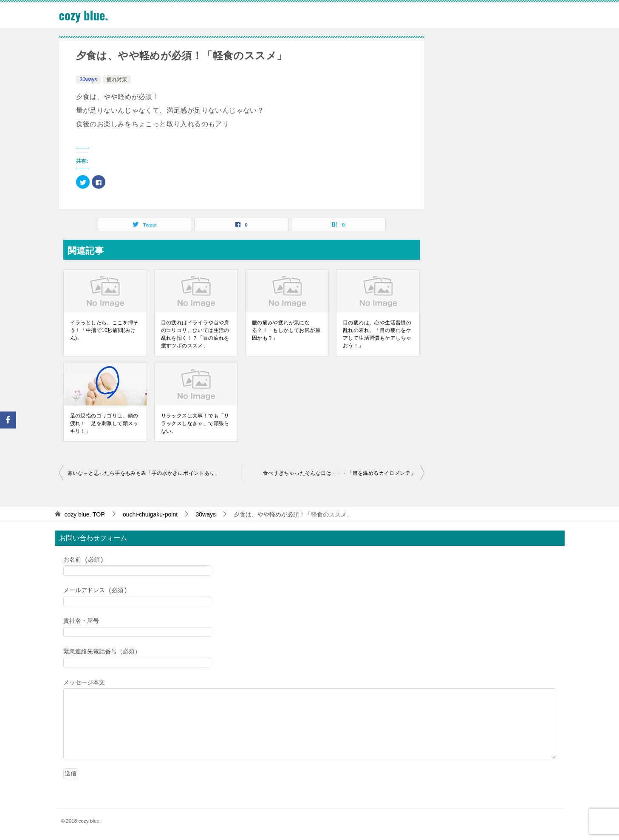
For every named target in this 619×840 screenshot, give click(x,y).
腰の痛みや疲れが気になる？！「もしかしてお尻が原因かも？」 (286, 330)
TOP (84, 514)
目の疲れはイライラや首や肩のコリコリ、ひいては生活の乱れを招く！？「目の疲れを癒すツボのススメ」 (195, 334)
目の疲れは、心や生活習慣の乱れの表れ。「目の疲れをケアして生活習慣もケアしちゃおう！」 (377, 334)
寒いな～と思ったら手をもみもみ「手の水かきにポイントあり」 (144, 473)
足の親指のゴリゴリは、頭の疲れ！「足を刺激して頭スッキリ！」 (104, 423)
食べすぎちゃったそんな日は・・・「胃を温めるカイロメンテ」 (339, 473)
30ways (89, 79)
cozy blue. (85, 15)
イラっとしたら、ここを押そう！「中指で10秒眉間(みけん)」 (104, 330)
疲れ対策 (117, 79)
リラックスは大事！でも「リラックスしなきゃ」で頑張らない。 (195, 423)
